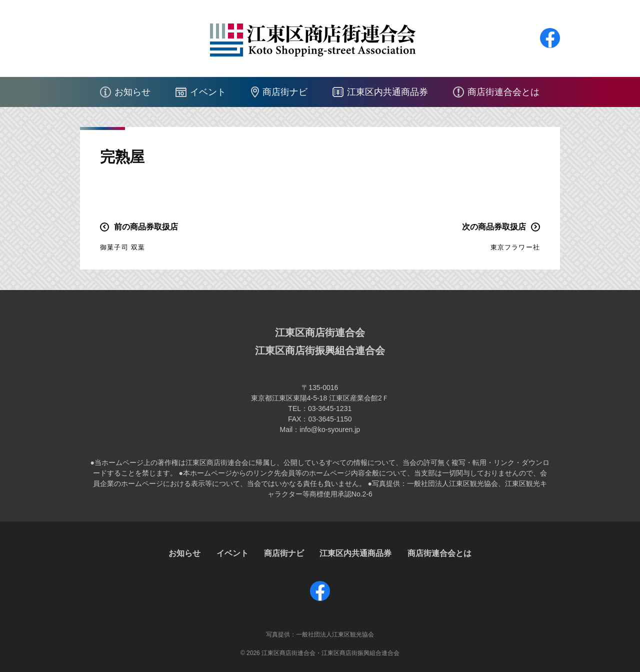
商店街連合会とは (503, 92)
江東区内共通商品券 (387, 92)
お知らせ (132, 92)
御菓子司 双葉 (122, 247)
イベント (208, 92)
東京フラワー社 (515, 247)
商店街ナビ (285, 92)
